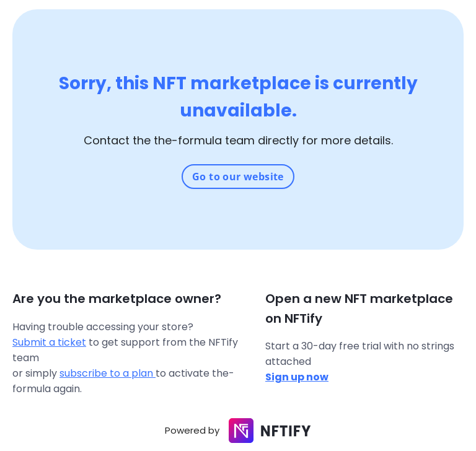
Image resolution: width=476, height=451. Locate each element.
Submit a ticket (49, 342)
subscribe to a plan (108, 373)
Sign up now (297, 377)
